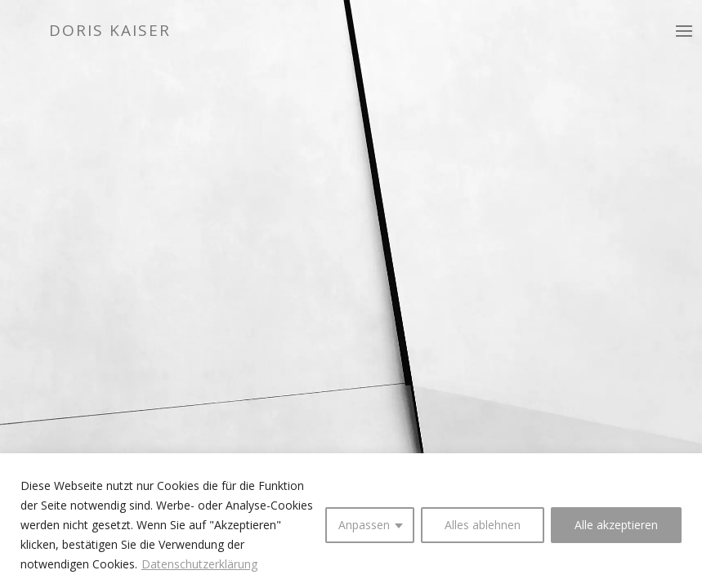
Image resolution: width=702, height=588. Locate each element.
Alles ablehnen (483, 525)
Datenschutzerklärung (199, 564)
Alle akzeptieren (616, 525)
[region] (351, 521)
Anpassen (364, 525)
